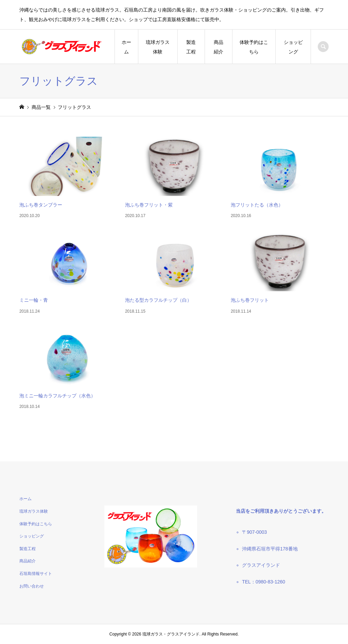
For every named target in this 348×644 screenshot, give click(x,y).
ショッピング (293, 47)
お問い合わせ (32, 586)
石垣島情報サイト (36, 574)
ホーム (126, 47)
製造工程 (191, 47)
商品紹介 (219, 47)
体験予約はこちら (254, 47)
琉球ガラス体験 (158, 47)
